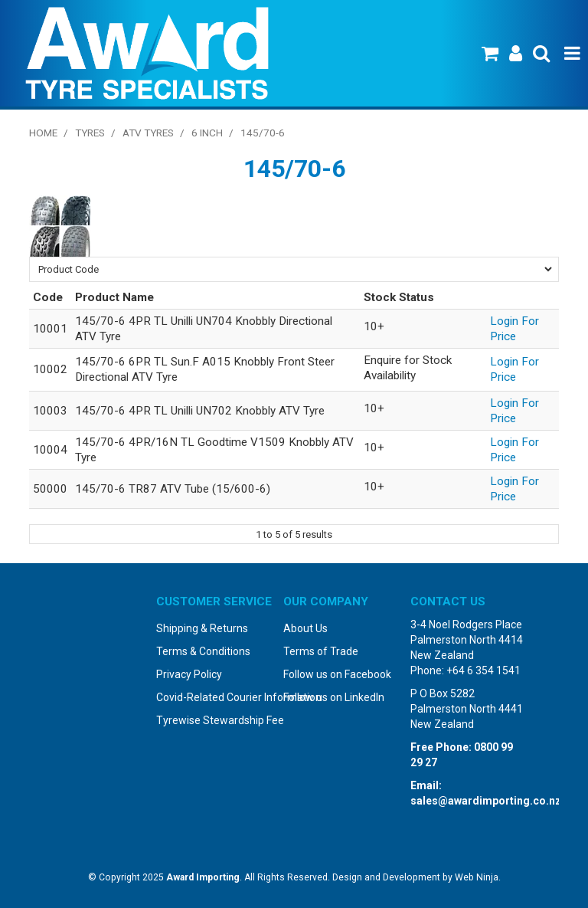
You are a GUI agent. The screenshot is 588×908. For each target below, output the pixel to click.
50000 (50, 489)
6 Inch (207, 133)
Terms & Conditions (203, 651)
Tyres (90, 133)
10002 (50, 369)
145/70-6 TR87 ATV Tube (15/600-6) (173, 489)
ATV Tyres (148, 133)
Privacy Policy (189, 674)
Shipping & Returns (202, 628)
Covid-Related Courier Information (214, 697)
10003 (50, 411)
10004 (50, 450)
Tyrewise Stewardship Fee (214, 720)
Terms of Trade (321, 651)
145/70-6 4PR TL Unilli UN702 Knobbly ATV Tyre (200, 411)
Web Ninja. (478, 877)
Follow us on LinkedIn (334, 697)
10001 (50, 329)
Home (43, 133)
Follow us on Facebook (337, 674)
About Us (305, 628)
